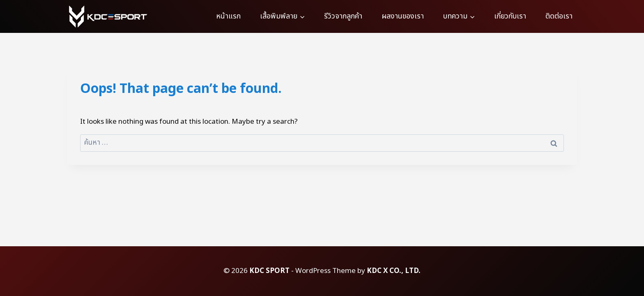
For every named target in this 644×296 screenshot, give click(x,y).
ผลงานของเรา (403, 16)
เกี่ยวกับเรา (510, 16)
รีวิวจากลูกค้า (343, 16)
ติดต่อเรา (559, 16)
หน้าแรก (228, 16)
